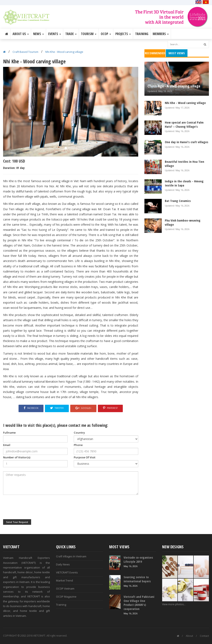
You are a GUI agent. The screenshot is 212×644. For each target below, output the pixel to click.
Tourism (89, 34)
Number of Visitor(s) (17, 457)
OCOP (106, 34)
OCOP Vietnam (65, 589)
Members (161, 34)
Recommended (155, 53)
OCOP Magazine (66, 597)
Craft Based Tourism (25, 52)
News (39, 34)
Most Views (177, 53)
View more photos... (174, 604)
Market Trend (64, 580)
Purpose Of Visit (85, 457)
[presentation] (34, 507)
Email (7, 445)
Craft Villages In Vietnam (71, 556)
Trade (71, 34)
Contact (204, 636)
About (189, 636)
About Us (21, 34)
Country (79, 433)
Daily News (63, 564)
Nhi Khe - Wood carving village (64, 52)
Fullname (9, 433)
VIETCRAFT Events (67, 572)
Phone (78, 445)
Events (55, 34)
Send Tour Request (17, 522)
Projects (123, 34)
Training (142, 34)
